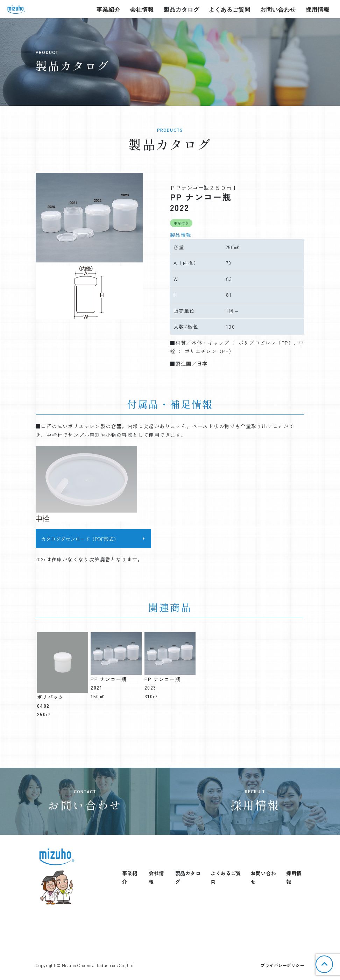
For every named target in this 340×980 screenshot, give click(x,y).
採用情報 (318, 9)
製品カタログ (182, 9)
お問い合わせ (278, 9)
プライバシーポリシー (282, 965)
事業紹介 (108, 9)
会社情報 (142, 9)
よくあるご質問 (230, 9)
